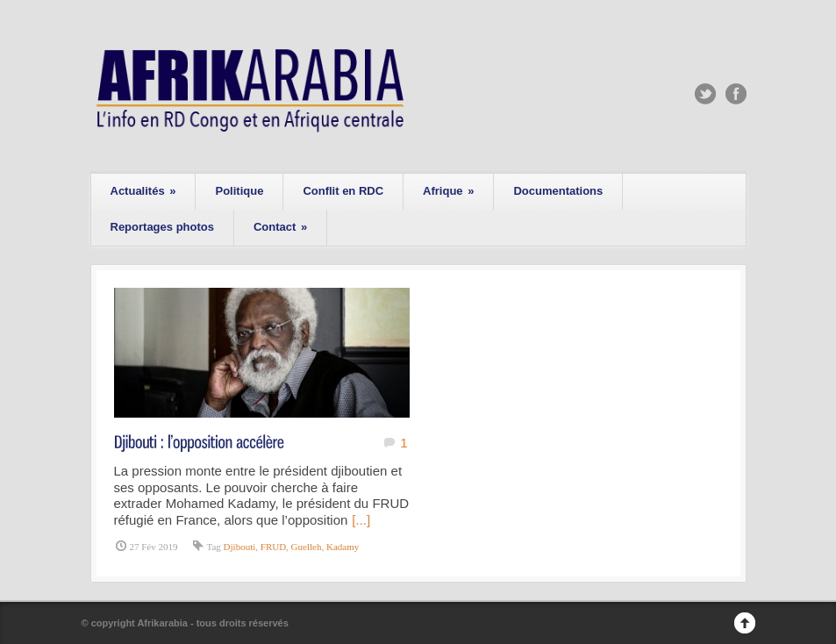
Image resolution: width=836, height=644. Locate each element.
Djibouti (240, 547)
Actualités (143, 191)
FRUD (273, 547)
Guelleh (307, 547)
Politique (239, 191)
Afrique (448, 191)
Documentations (558, 191)
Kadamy (343, 547)
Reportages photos (162, 227)
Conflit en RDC (343, 191)
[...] (361, 520)
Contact (280, 227)
